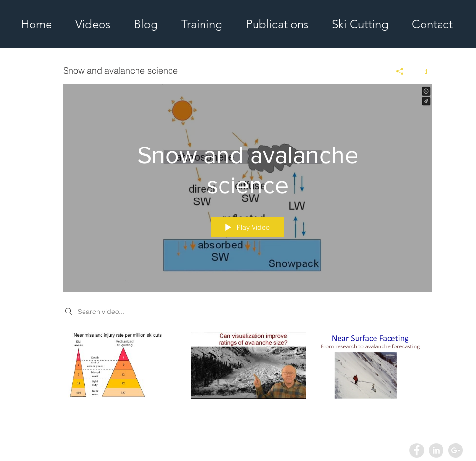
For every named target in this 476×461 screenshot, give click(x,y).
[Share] (400, 71)
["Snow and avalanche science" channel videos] (248, 372)
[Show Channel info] (423, 71)
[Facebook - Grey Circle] (417, 450)
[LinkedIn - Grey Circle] (436, 450)
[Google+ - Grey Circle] (456, 450)
